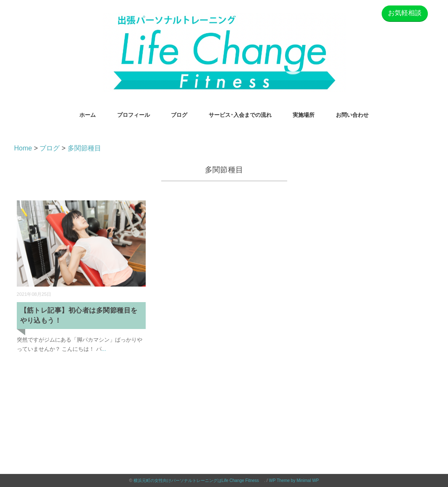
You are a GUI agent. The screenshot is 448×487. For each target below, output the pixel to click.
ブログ (179, 115)
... (104, 349)
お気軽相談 (405, 13)
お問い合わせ (352, 115)
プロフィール (134, 115)
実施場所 (304, 115)
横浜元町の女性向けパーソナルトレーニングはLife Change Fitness (199, 480)
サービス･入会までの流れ (240, 115)
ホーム (88, 115)
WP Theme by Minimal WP (294, 480)
